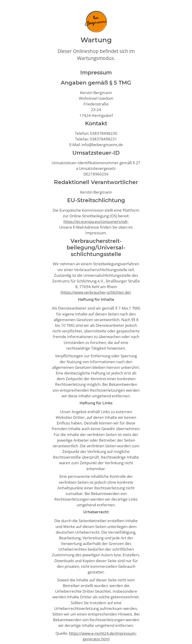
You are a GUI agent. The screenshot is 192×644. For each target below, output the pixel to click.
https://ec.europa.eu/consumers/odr (96, 221)
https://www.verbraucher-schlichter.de (96, 292)
